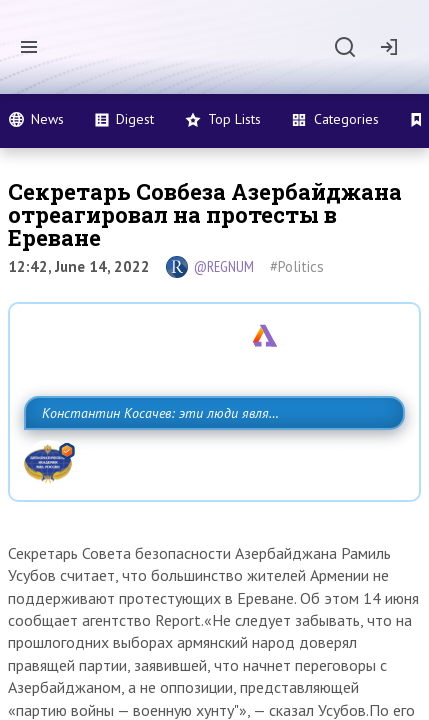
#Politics (297, 266)
